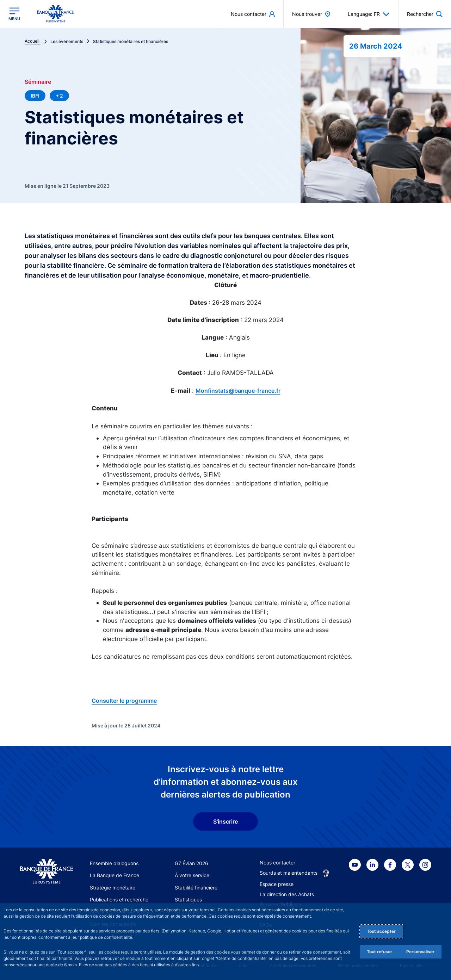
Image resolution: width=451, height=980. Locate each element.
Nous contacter (277, 863)
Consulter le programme (124, 701)
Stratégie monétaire (113, 888)
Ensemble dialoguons (114, 863)
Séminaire (38, 82)
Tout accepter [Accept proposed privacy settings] (381, 931)
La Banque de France (115, 875)
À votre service (192, 875)
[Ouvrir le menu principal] (14, 14)
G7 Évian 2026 (191, 863)
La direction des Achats (287, 894)
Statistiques (188, 900)
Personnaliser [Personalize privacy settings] (420, 952)
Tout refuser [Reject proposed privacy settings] (379, 952)
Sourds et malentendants (289, 873)
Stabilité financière (196, 888)
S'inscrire (225, 821)
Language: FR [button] (369, 14)
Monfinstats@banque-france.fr (238, 391)
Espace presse (277, 884)
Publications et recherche (119, 900)
